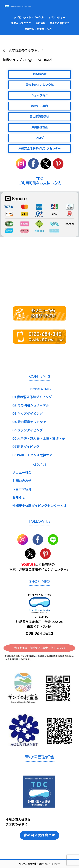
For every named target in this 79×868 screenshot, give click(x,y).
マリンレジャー (57, 17)
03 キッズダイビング (28, 414)
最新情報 (40, 23)
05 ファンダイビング (28, 430)
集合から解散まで (60, 23)
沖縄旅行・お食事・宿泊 (38, 29)
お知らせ (19, 498)
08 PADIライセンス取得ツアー (34, 455)
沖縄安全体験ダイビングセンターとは (39, 506)
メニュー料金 (22, 473)
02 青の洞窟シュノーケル (31, 405)
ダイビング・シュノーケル (29, 17)
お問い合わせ (22, 481)
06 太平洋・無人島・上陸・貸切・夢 (39, 439)
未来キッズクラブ (21, 23)
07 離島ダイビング (26, 447)
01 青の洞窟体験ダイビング (32, 397)
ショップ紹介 (22, 489)
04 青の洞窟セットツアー (31, 422)
